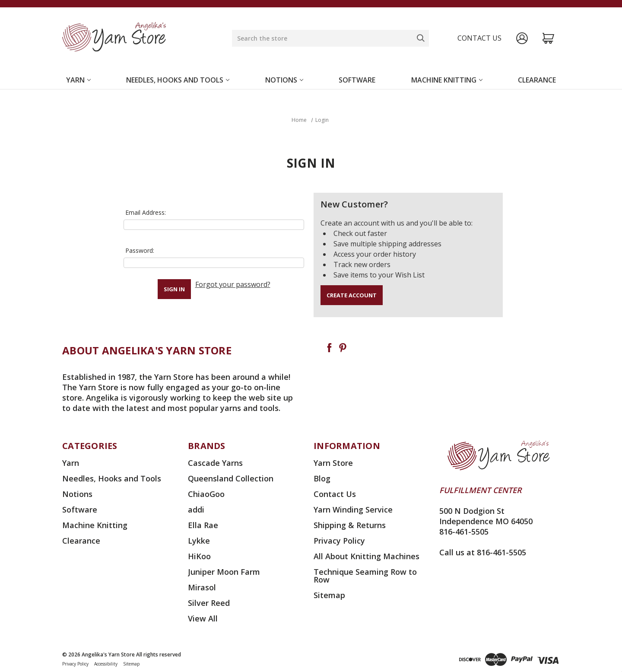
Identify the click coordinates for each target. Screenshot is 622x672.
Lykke (199, 541)
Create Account (352, 295)
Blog (322, 478)
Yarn (78, 80)
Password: (140, 250)
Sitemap (329, 595)
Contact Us (335, 494)
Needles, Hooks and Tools (178, 80)
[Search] (421, 38)
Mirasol (202, 587)
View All (203, 618)
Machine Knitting (447, 80)
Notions (284, 80)
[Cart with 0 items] (548, 38)
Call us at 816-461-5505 (483, 552)
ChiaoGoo (206, 494)
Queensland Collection (231, 478)
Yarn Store (333, 463)
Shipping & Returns (350, 525)
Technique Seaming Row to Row (365, 576)
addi (196, 510)
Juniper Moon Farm (224, 572)
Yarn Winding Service (353, 510)
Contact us (479, 38)
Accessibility (106, 664)
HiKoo (199, 556)
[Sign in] (522, 38)
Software (357, 80)
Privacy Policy (339, 541)
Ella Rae (203, 525)
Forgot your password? (233, 284)
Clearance (537, 80)
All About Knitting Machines (367, 556)
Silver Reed (209, 603)
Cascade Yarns (215, 463)
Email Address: (146, 212)
